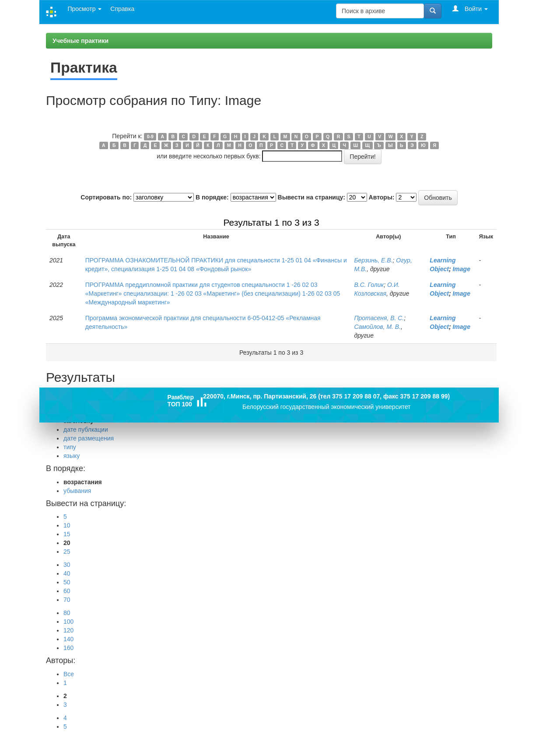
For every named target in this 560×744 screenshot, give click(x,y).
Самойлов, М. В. (377, 327)
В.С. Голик (369, 285)
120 (68, 630)
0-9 (150, 136)
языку (72, 456)
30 (67, 565)
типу (70, 447)
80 (67, 613)
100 (68, 622)
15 (67, 534)
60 (67, 591)
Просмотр (84, 9)
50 (67, 582)
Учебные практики (80, 41)
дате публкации (86, 430)
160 (68, 648)
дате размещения (89, 438)
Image (461, 269)
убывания (77, 491)
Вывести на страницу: (311, 197)
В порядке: (212, 197)
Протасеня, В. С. (379, 318)
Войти (470, 9)
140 (68, 639)
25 (67, 552)
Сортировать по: (106, 197)
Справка (122, 9)
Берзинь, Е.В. (373, 260)
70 (67, 600)
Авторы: (382, 197)
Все (69, 674)
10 (67, 525)
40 (67, 573)
